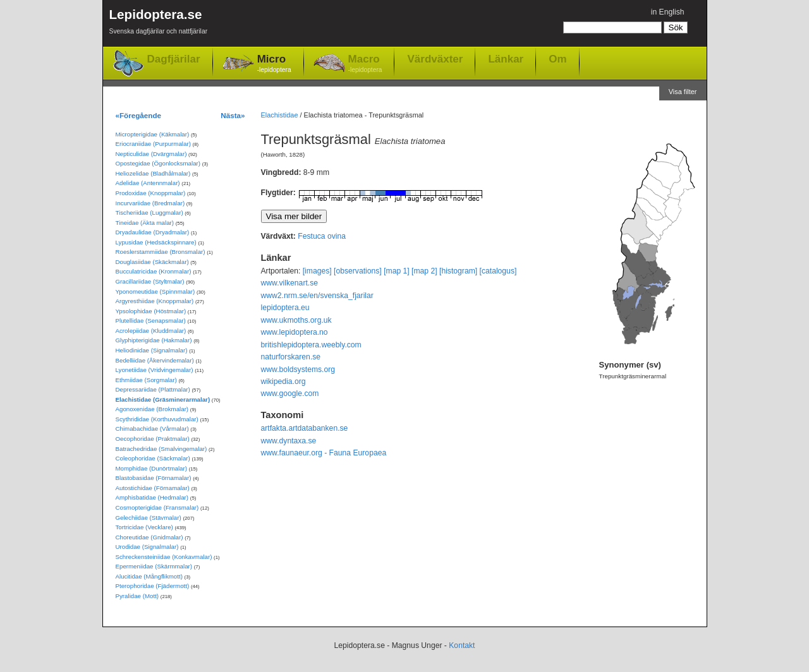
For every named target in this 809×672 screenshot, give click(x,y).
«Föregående (139, 115)
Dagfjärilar (174, 59)
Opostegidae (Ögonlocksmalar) (158, 163)
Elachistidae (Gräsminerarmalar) (163, 399)
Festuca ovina (322, 236)
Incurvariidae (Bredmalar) (150, 203)
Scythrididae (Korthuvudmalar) (157, 419)
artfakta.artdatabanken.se (305, 428)
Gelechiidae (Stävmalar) (149, 518)
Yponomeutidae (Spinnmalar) (155, 291)
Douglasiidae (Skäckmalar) (152, 262)
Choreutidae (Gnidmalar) (149, 537)
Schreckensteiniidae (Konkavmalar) (164, 557)
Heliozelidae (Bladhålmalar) (153, 173)
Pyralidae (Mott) (137, 596)
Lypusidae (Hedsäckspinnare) (156, 242)
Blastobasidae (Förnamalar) (154, 478)
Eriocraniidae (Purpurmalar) (153, 144)
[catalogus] (498, 271)
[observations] (358, 271)
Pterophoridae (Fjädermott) (153, 586)
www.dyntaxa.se (289, 441)
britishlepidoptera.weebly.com (311, 345)
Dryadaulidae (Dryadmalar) (153, 232)
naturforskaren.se (291, 357)
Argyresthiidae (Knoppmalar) (155, 301)
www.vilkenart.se (290, 283)
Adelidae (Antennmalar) (148, 183)
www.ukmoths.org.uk (296, 320)
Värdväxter (435, 59)
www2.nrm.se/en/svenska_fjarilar (317, 296)
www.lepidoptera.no (295, 332)
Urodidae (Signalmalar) (147, 547)
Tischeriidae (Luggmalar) (149, 213)
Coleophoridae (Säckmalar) (153, 458)
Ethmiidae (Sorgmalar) (146, 380)
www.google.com (290, 393)
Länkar (506, 59)
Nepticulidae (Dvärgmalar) (151, 154)
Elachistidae (280, 115)
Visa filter (683, 92)
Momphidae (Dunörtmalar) (151, 468)
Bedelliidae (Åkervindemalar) (155, 360)
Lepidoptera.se (159, 24)
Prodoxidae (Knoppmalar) (151, 193)
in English (668, 12)
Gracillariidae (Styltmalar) (150, 281)
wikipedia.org (283, 381)
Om (557, 59)
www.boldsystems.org (298, 369)
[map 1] (397, 271)
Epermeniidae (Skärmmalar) (154, 566)
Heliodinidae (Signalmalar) (152, 350)
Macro (365, 64)
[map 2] (424, 271)
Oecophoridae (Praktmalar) (153, 439)
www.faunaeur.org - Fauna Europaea (324, 453)
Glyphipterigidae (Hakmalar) (154, 340)
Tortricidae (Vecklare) (144, 527)
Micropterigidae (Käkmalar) (153, 134)
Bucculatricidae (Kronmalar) (154, 271)
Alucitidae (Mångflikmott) (149, 576)
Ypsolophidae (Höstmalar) (151, 311)
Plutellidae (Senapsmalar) (151, 321)
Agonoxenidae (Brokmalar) (152, 409)
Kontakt (462, 645)
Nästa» (233, 115)
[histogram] (458, 271)
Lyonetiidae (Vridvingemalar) (155, 370)
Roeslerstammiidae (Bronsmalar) (161, 252)
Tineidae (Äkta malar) (145, 223)
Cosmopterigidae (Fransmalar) (157, 507)
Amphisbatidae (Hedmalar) (152, 497)
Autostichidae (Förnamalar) (153, 488)
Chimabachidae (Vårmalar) (152, 429)
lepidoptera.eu (285, 308)
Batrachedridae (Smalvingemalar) (161, 449)
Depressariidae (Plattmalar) (153, 389)
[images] (317, 271)
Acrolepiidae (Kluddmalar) (151, 331)
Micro (274, 64)
